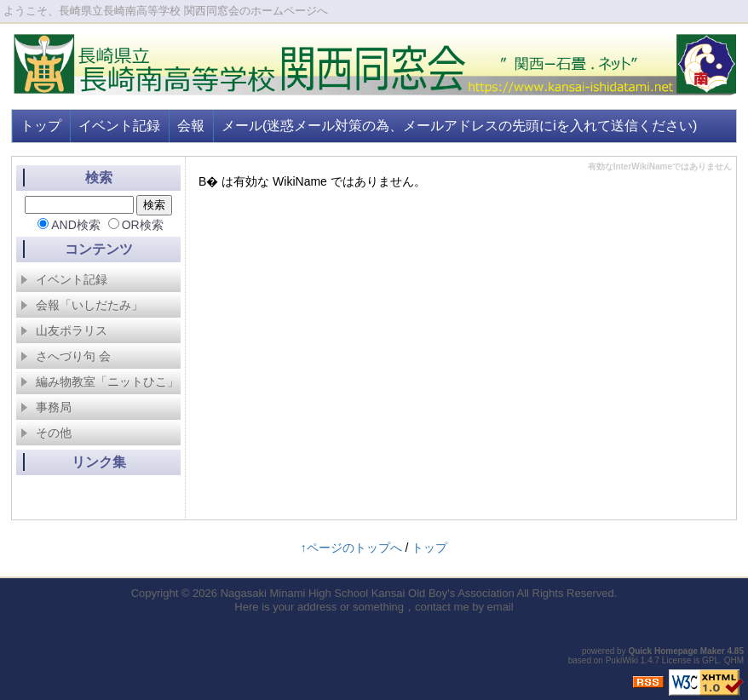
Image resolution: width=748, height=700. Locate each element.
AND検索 (76, 225)
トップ (41, 126)
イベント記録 (119, 126)
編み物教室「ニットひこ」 (100, 382)
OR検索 (143, 225)
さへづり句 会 (66, 356)
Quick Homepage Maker (676, 651)
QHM (734, 660)
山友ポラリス (64, 330)
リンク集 (99, 462)
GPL (711, 660)
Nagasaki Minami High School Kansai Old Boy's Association (368, 593)
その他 (46, 433)
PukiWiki (622, 660)
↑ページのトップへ (351, 548)
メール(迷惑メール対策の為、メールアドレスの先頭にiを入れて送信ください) (459, 126)
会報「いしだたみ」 (82, 305)
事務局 (46, 407)
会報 (191, 126)
